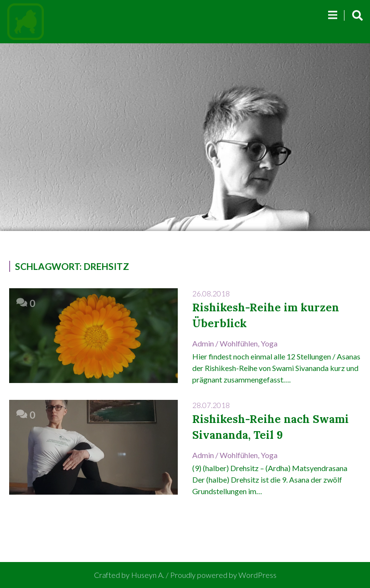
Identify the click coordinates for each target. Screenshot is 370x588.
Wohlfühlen (239, 343)
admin (203, 343)
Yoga (269, 343)
